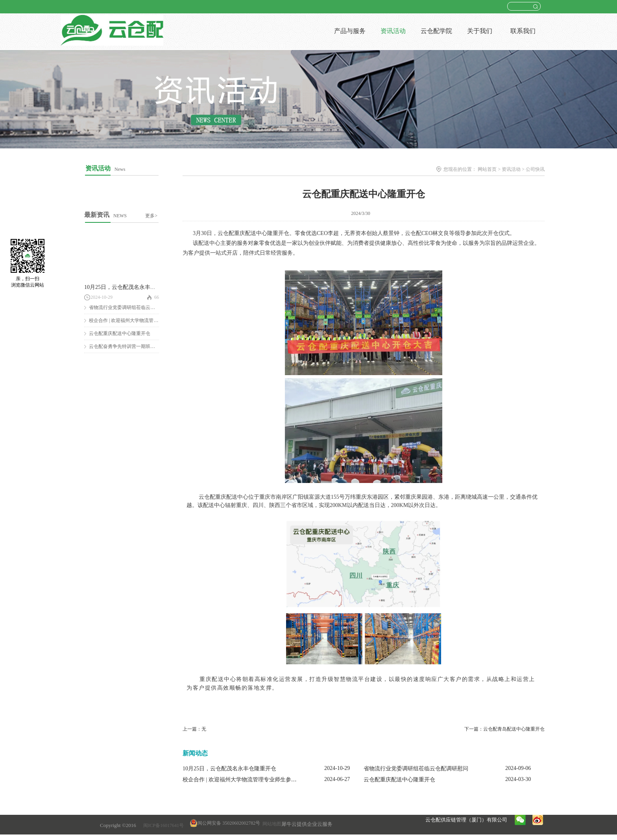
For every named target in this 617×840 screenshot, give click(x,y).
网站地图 (271, 824)
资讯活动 (511, 169)
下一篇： (504, 729)
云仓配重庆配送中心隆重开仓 (120, 333)
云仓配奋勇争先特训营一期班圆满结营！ (131, 346)
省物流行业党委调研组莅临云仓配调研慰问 (134, 307)
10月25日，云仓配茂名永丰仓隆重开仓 (131, 287)
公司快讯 (535, 169)
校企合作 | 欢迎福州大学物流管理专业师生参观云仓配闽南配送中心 (264, 780)
